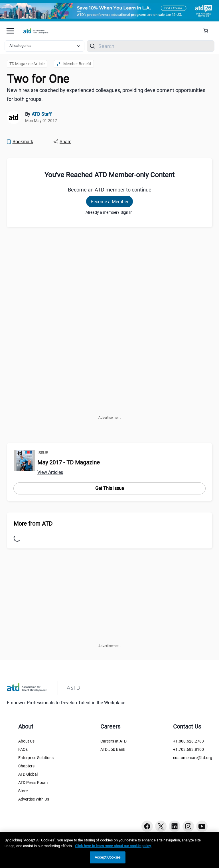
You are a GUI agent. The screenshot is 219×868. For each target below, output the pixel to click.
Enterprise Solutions (36, 758)
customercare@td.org (193, 758)
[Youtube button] (202, 826)
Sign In (127, 212)
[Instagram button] (188, 826)
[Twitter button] (161, 826)
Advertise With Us (34, 799)
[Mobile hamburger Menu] (10, 31)
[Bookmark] (20, 142)
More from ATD (33, 524)
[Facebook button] (147, 826)
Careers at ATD (113, 741)
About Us (26, 741)
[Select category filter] (44, 46)
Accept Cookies (108, 857)
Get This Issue (109, 488)
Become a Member (109, 202)
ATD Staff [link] (42, 114)
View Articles (50, 472)
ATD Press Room (33, 783)
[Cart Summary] (208, 31)
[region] (109, 850)
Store (23, 791)
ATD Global (28, 774)
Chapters (26, 766)
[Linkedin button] (175, 826)
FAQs (23, 749)
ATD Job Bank (113, 749)
